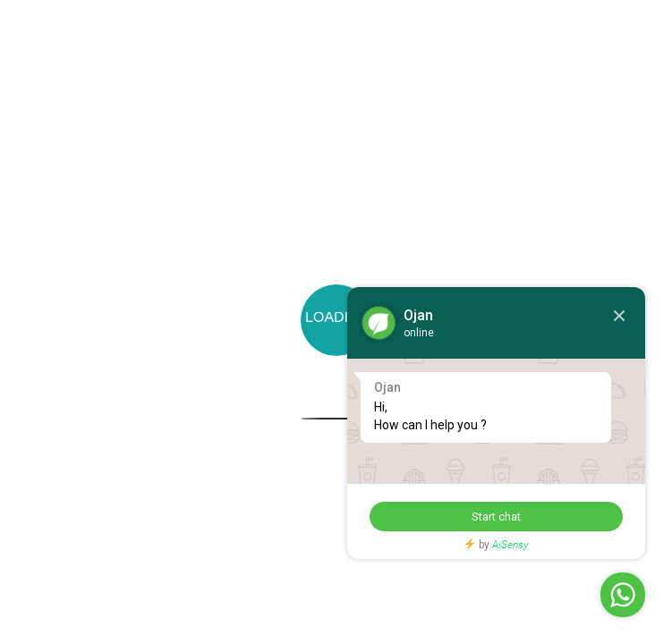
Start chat (489, 517)
